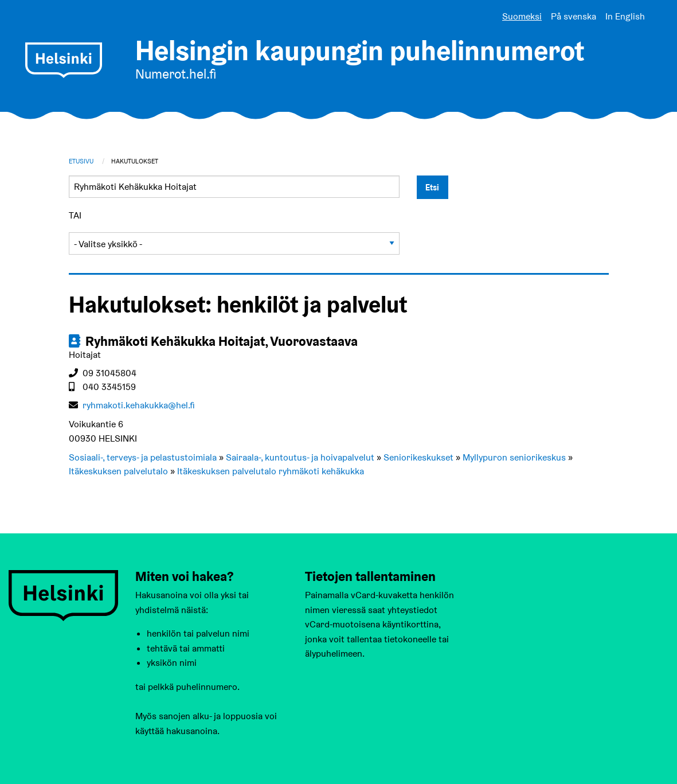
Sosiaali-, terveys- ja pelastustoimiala (143, 457)
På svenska (574, 16)
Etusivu (81, 161)
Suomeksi (522, 16)
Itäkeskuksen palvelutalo (118, 471)
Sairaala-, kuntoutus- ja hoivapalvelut (300, 457)
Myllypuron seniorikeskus (514, 457)
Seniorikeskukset (418, 457)
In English (625, 16)
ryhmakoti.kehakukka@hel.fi (139, 405)
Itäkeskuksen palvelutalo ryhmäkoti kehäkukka (271, 471)
